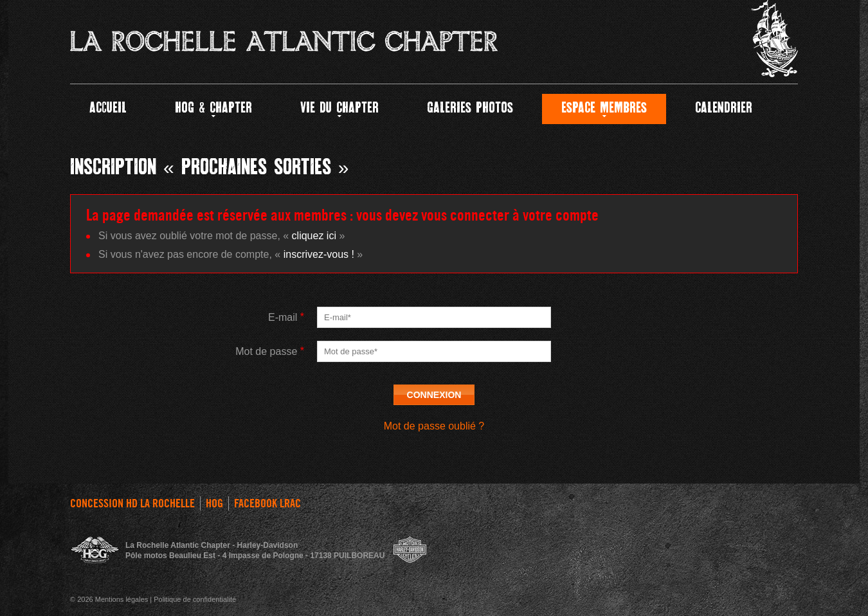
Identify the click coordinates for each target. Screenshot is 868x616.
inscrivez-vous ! (319, 254)
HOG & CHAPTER (213, 109)
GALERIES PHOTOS (470, 109)
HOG (214, 503)
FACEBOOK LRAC (267, 503)
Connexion (434, 395)
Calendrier (724, 109)
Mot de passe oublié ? (434, 426)
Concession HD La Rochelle (132, 503)
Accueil (108, 109)
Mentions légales (122, 599)
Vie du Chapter (339, 109)
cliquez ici (314, 236)
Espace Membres (604, 109)
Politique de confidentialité (195, 599)
